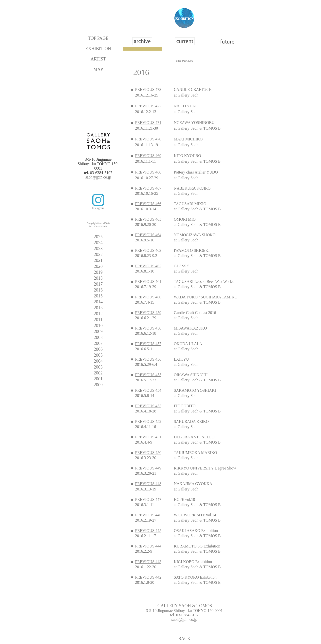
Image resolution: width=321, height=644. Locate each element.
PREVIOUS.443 (148, 562)
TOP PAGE (98, 38)
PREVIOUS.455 (148, 375)
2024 (98, 243)
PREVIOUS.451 (148, 437)
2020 (98, 266)
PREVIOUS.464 (148, 235)
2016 (98, 290)
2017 (98, 284)
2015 (98, 296)
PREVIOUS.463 (148, 250)
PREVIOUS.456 (148, 359)
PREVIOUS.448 (148, 484)
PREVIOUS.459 (148, 313)
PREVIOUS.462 (148, 266)
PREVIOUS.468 (148, 172)
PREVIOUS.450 (148, 453)
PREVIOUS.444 (148, 546)
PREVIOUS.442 (148, 577)
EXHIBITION (98, 49)
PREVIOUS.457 (148, 344)
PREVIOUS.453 (148, 406)
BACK (184, 639)
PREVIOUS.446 (148, 515)
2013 (98, 308)
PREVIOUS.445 (148, 531)
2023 (98, 249)
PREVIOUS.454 (148, 390)
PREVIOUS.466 (148, 204)
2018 (98, 278)
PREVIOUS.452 (148, 421)
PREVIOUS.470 (148, 139)
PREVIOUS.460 (148, 297)
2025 (98, 237)
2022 (98, 254)
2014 (98, 302)
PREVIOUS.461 (148, 282)
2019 (98, 272)
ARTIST (98, 59)
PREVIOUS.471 (148, 123)
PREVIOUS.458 (148, 328)
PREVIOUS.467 (148, 188)
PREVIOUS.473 (148, 89)
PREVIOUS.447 (148, 499)
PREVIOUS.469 (148, 156)
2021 (98, 260)
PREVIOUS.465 (148, 219)
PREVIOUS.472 (148, 106)
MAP (98, 69)
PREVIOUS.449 (148, 468)
